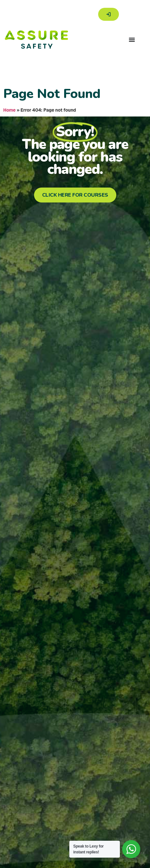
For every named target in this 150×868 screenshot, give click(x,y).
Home (9, 110)
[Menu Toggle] (132, 40)
